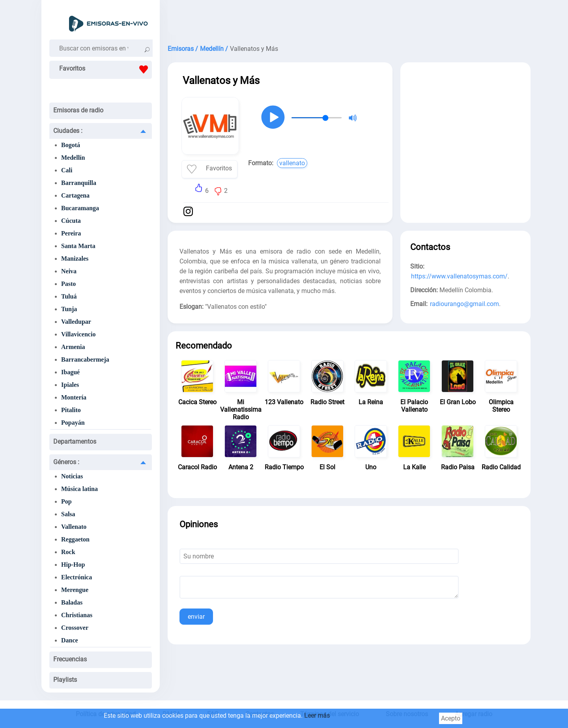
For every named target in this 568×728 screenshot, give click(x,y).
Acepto (451, 718)
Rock (68, 552)
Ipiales (70, 385)
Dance (70, 640)
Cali (67, 170)
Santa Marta (78, 246)
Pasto (68, 284)
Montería (74, 397)
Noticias (72, 476)
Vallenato (74, 527)
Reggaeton (75, 539)
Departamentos (75, 441)
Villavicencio (78, 334)
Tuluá (69, 296)
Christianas (77, 615)
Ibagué (70, 372)
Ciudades (68, 131)
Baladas (72, 602)
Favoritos (106, 69)
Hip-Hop (73, 565)
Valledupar (76, 322)
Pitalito (71, 410)
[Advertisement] (349, 20)
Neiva (69, 271)
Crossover (75, 628)
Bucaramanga (80, 208)
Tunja (69, 309)
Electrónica (77, 577)
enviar (196, 617)
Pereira (71, 233)
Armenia (73, 347)
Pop (66, 501)
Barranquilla (79, 183)
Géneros (66, 462)
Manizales (75, 259)
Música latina (79, 489)
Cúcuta (71, 221)
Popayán (73, 423)
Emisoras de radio (78, 110)
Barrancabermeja (85, 359)
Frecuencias (70, 659)
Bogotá (71, 145)
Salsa (68, 514)
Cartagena (75, 195)
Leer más (317, 716)
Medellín (73, 158)
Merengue (75, 590)
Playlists (65, 680)
